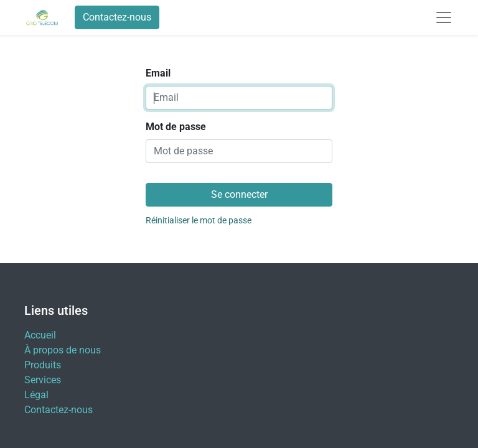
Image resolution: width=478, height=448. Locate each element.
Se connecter (239, 194)
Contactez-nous (117, 17)
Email (158, 73)
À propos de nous (63, 350)
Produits (43, 365)
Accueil (40, 335)
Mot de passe (176, 127)
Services (43, 380)
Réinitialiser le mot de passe (199, 220)
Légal (36, 395)
